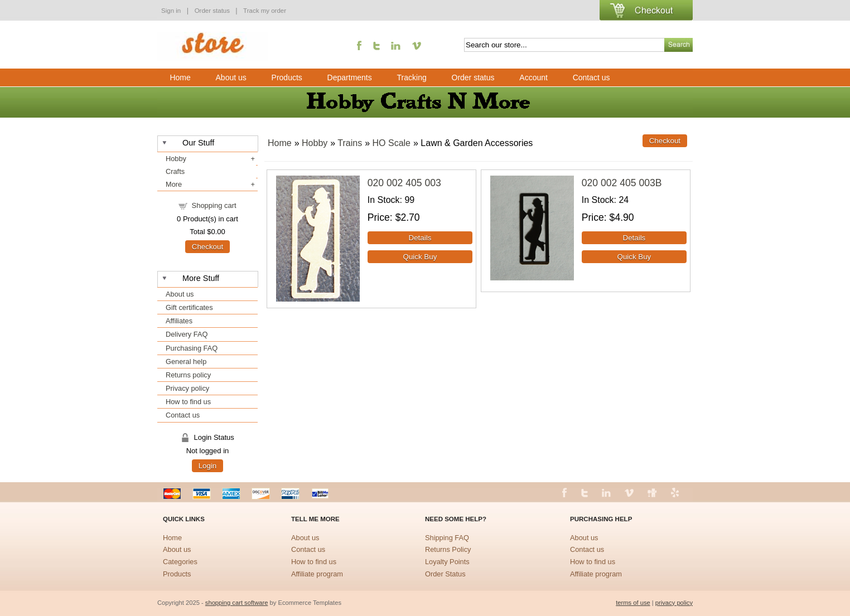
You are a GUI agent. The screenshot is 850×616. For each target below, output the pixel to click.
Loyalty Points (447, 562)
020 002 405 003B (622, 183)
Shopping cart (214, 205)
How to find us (188, 402)
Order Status (445, 574)
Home (180, 77)
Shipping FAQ (447, 538)
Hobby (176, 159)
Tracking (412, 77)
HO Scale (392, 143)
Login (208, 466)
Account (533, 77)
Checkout (207, 247)
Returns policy (188, 375)
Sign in (171, 11)
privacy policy (674, 603)
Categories (180, 562)
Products (287, 77)
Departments (350, 77)
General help (186, 362)
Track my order (265, 11)
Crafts (175, 171)
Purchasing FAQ (192, 348)
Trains (350, 143)
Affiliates (179, 321)
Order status (213, 11)
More (174, 184)
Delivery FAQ (187, 334)
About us (231, 77)
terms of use (633, 603)
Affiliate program (317, 574)
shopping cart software (237, 603)
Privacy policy (187, 388)
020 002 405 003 (404, 183)
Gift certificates (189, 307)
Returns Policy (448, 549)
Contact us (591, 77)
